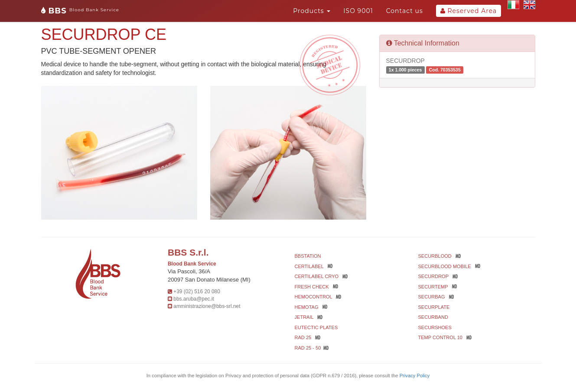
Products (312, 11)
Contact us (405, 11)
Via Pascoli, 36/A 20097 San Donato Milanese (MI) (209, 275)
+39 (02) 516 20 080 (197, 292)
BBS (80, 11)
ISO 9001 (358, 11)
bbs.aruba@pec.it (194, 299)
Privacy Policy (415, 376)
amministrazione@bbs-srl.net (207, 306)
